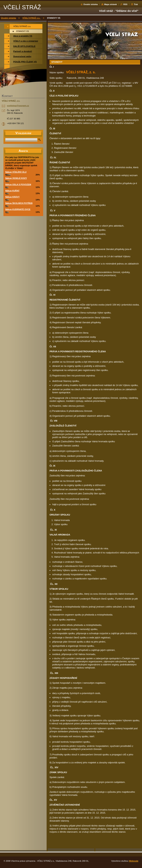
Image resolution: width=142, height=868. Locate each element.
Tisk (136, 4)
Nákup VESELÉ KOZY (16, 178)
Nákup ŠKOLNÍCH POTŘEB (19, 203)
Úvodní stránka (91, 4)
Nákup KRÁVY (12, 197)
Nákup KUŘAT (12, 191)
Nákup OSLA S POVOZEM (18, 184)
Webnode (134, 861)
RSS (125, 4)
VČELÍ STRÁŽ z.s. (31, 18)
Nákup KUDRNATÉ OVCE (18, 209)
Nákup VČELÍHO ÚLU (16, 172)
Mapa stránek (111, 4)
